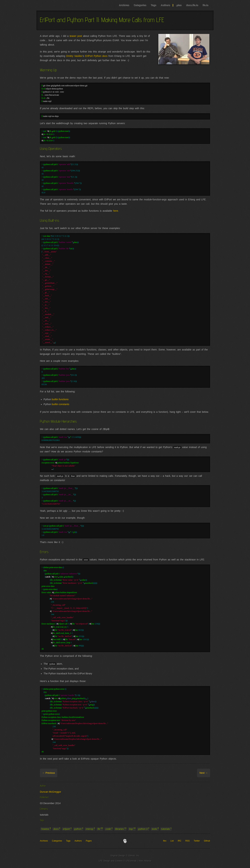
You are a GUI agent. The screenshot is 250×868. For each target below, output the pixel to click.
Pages (89, 841)
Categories (140, 5)
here (116, 211)
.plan (179, 5)
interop (91, 829)
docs (57, 829)
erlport (67, 829)
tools (155, 829)
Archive (62, 773)
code (109, 829)
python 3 (144, 829)
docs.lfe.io (192, 5)
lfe (100, 829)
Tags (153, 5)
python (79, 829)
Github (207, 841)
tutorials (167, 829)
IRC (180, 841)
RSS (188, 841)
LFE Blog (59, 5)
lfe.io (205, 5)
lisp (132, 829)
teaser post (76, 36)
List (172, 841)
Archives (124, 5)
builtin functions (60, 399)
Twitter (197, 841)
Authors (165, 5)
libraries (121, 829)
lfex (165, 841)
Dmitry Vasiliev (74, 56)
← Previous (49, 773)
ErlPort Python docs (96, 56)
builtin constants (60, 404)
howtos (46, 829)
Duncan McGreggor (51, 792)
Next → (204, 773)
